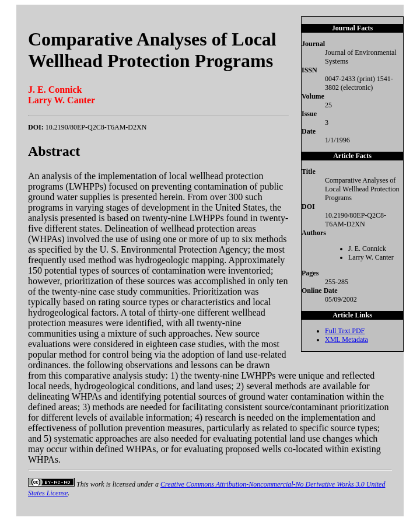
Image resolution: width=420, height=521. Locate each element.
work (97, 484)
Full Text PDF (345, 331)
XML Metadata (346, 340)
